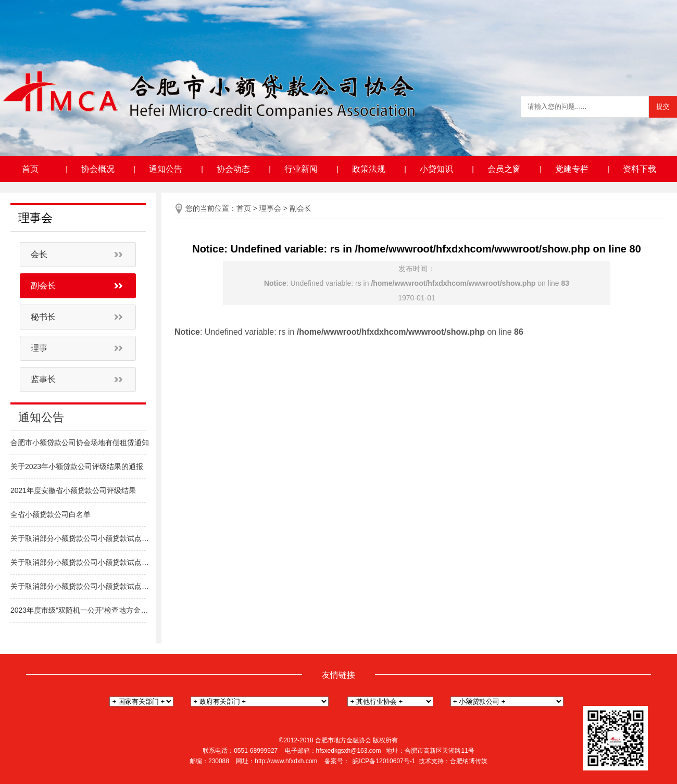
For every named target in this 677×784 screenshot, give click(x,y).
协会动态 (233, 169)
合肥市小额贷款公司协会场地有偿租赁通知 (80, 442)
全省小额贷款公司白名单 (51, 514)
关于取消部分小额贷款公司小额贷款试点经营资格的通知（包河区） (81, 562)
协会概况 (98, 169)
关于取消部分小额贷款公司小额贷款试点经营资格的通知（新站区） (81, 586)
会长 (39, 254)
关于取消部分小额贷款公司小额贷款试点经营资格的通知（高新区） (81, 538)
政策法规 (369, 169)
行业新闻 (301, 169)
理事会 (270, 208)
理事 (39, 348)
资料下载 (640, 169)
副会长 (43, 286)
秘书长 (43, 317)
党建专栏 (572, 169)
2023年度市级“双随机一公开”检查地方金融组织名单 (81, 610)
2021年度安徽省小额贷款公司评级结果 (73, 490)
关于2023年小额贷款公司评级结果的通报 (77, 466)
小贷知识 (436, 169)
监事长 (43, 379)
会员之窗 (504, 169)
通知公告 (166, 169)
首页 (30, 169)
